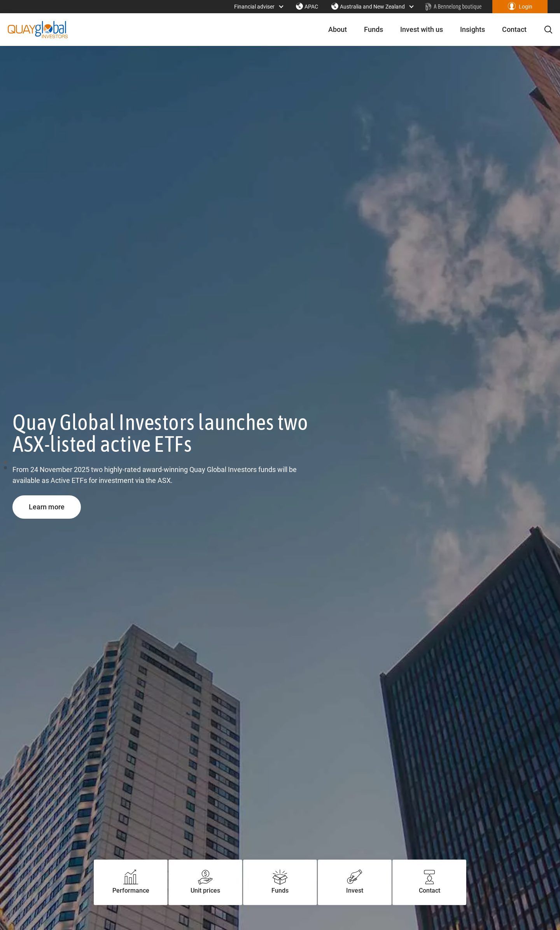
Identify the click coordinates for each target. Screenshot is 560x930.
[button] (520, 7)
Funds (369, 29)
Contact (510, 29)
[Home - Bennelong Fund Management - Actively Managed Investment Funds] (453, 7)
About (333, 29)
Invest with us (417, 29)
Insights (468, 29)
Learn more (55, 507)
